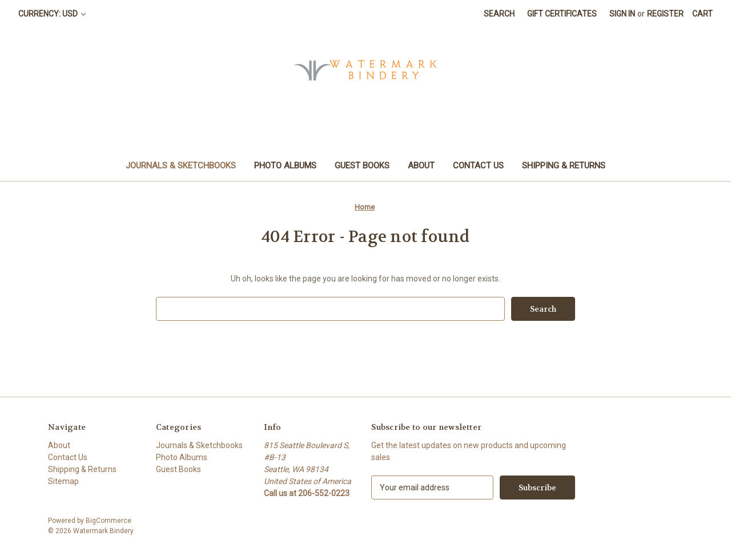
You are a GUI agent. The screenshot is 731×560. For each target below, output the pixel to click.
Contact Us (478, 166)
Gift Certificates (562, 14)
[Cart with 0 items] (702, 14)
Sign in (622, 14)
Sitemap (63, 481)
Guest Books (362, 166)
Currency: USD (52, 14)
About (421, 166)
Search (499, 14)
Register (665, 14)
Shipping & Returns (564, 166)
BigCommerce (109, 521)
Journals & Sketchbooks (181, 166)
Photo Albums (285, 166)
